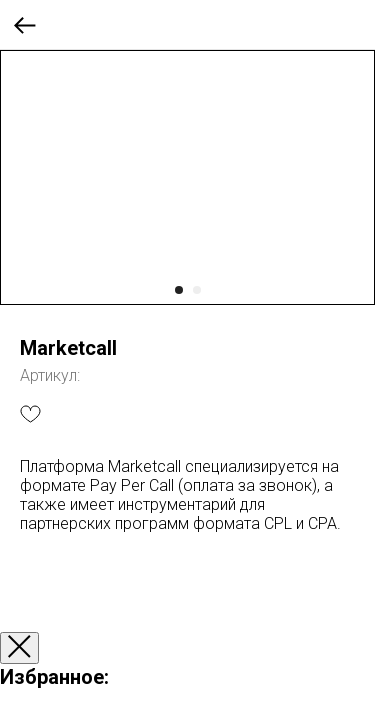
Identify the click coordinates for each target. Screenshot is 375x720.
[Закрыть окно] (19, 648)
